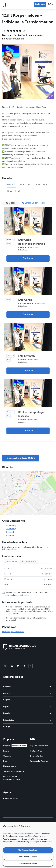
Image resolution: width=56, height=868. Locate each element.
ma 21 (22, 185)
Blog (5, 761)
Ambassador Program (39, 761)
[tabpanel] (28, 577)
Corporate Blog (37, 756)
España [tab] (27, 707)
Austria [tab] (27, 693)
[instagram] (5, 666)
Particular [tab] (11, 562)
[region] (28, 845)
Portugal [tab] (27, 727)
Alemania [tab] (27, 686)
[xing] (31, 666)
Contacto (7, 756)
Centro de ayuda (10, 799)
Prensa (6, 751)
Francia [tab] (27, 713)
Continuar (28, 258)
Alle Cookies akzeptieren (28, 850)
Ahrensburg (11, 525)
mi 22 (30, 185)
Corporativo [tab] (29, 562)
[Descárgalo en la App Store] (13, 657)
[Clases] (11, 203)
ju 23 (38, 185)
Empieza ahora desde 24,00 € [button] (21, 458)
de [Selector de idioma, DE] (51, 4)
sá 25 (10, 191)
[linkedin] (12, 666)
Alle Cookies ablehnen (28, 857)
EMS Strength (27, 356)
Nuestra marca (10, 766)
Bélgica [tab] (27, 700)
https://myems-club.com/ (13, 632)
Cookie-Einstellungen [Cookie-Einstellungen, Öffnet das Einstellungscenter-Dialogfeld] (28, 864)
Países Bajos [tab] (27, 720)
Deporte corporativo (39, 746)
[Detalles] (28, 221)
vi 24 (45, 185)
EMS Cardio (25, 300)
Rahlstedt (10, 532)
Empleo (7, 746)
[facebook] (24, 666)
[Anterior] (4, 185)
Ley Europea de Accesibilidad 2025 (11, 778)
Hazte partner (36, 751)
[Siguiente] (52, 185)
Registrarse (40, 4)
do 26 (18, 191)
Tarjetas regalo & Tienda (14, 771)
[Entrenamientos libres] (34, 203)
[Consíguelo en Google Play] (33, 657)
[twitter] (18, 666)
